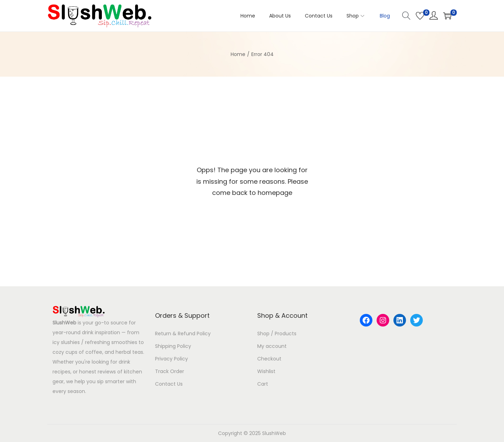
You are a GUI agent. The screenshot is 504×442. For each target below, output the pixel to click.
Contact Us (169, 384)
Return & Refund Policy (183, 334)
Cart (263, 384)
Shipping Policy (173, 346)
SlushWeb (64, 323)
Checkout (269, 359)
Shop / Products (277, 334)
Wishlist (266, 371)
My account (272, 346)
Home (238, 54)
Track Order (170, 371)
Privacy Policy (171, 359)
